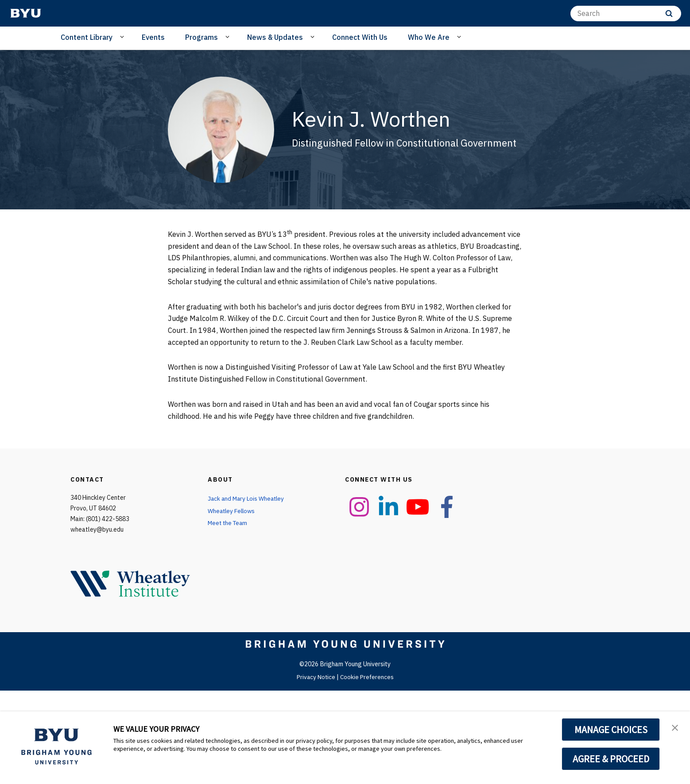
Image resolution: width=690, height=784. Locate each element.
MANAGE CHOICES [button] (611, 730)
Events (153, 37)
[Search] (626, 14)
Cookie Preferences (368, 677)
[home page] (26, 13)
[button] (675, 727)
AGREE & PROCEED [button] (611, 759)
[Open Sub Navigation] (123, 37)
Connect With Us (360, 37)
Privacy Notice (315, 677)
